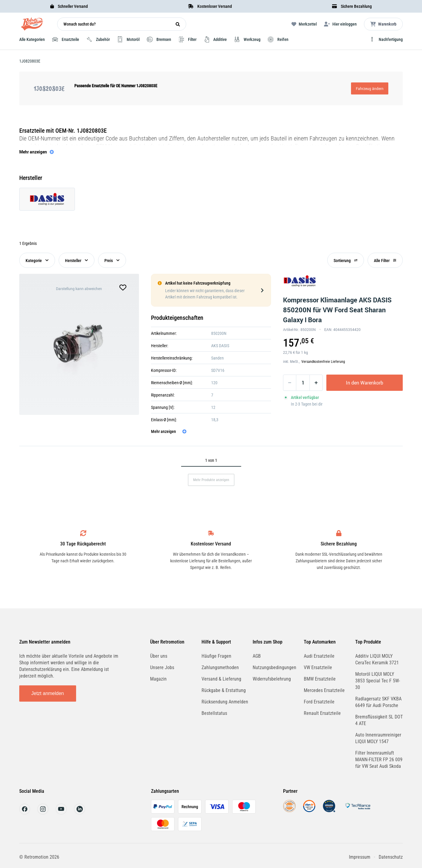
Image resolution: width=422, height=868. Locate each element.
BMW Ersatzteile (320, 679)
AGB (257, 656)
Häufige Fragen (216, 656)
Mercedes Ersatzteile (324, 690)
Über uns (159, 656)
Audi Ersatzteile (319, 656)
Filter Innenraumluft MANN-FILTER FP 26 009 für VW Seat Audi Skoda (379, 760)
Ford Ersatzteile (319, 702)
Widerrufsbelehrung (272, 679)
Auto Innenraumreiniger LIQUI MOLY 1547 (378, 738)
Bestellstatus (214, 713)
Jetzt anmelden (48, 693)
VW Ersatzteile (318, 667)
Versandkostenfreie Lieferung (323, 362)
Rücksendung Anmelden (225, 702)
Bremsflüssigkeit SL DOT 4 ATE (379, 720)
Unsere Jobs (162, 667)
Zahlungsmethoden (220, 667)
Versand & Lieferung (221, 679)
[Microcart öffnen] (383, 24)
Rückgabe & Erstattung (224, 690)
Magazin (158, 679)
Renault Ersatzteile (322, 713)
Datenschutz (391, 857)
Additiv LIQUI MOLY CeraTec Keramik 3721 (377, 659)
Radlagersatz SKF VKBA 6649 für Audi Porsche (378, 702)
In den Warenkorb (365, 383)
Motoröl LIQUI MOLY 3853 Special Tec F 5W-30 (378, 681)
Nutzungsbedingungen (274, 667)
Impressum (360, 857)
